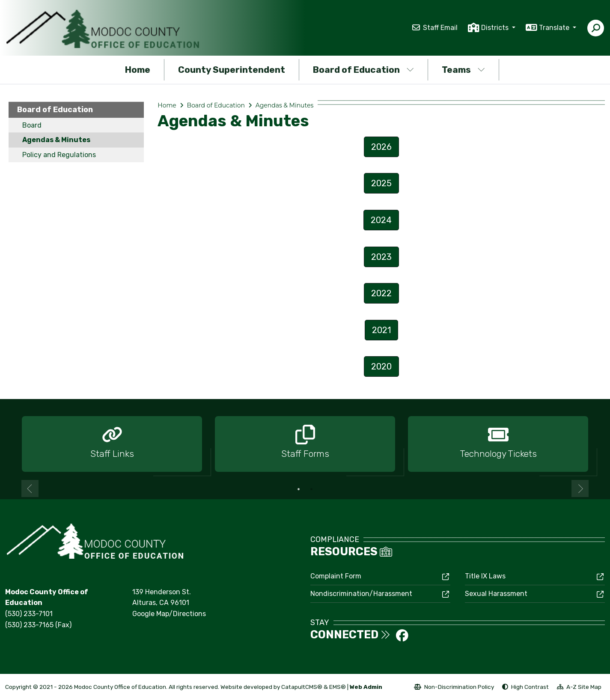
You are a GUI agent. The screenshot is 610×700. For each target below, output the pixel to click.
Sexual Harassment (496, 594)
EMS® (338, 687)
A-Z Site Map (579, 688)
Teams (463, 70)
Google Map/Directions (169, 614)
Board (32, 125)
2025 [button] (381, 183)
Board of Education (363, 70)
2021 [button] (381, 330)
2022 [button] (381, 293)
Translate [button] (555, 28)
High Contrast (530, 687)
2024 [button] (381, 220)
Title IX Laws (485, 576)
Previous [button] (30, 489)
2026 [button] (381, 147)
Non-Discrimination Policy (454, 688)
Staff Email (440, 28)
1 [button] (299, 489)
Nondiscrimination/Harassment (361, 594)
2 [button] (312, 489)
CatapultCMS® (302, 687)
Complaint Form (336, 576)
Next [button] (580, 489)
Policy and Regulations (59, 155)
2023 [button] (381, 257)
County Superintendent (232, 70)
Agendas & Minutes (56, 140)
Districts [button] (496, 28)
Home (138, 70)
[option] (112, 444)
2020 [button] (381, 366)
